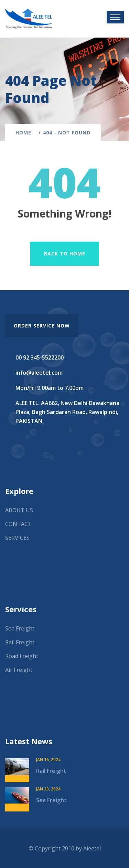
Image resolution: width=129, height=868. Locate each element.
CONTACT (18, 524)
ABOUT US (19, 510)
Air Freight (19, 670)
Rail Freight (20, 642)
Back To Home (65, 254)
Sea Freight (20, 628)
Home (25, 133)
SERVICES (17, 538)
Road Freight (22, 656)
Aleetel (92, 848)
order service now (42, 326)
